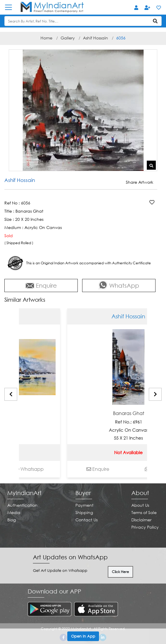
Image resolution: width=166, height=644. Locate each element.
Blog (12, 520)
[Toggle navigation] (11, 7)
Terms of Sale (144, 512)
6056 (121, 38)
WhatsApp (119, 285)
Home (46, 38)
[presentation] (11, 394)
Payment (84, 505)
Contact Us (86, 520)
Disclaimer (141, 520)
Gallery (68, 38)
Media (14, 512)
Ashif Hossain (96, 38)
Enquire (41, 285)
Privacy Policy (145, 527)
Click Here (120, 572)
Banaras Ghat (22, 413)
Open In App (83, 636)
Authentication (22, 505)
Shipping (84, 512)
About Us (140, 505)
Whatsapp (53, 469)
